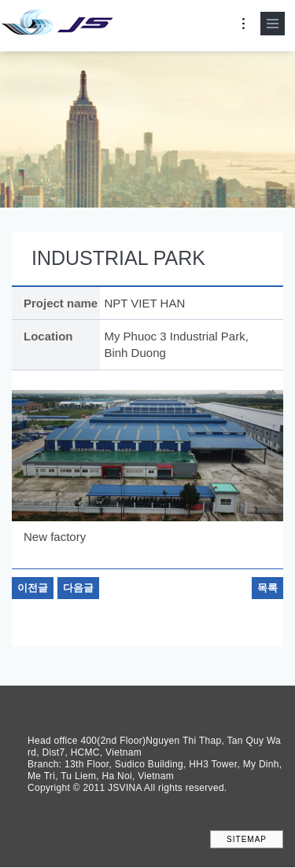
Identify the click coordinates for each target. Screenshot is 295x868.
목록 (267, 588)
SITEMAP (247, 839)
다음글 (78, 588)
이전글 (33, 588)
